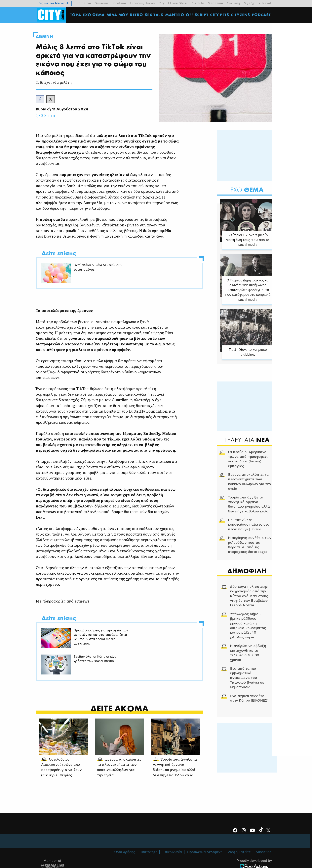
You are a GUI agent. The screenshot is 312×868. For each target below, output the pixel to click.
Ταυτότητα (149, 833)
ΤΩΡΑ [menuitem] (76, 15)
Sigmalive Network (54, 3)
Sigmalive (83, 3)
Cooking (234, 3)
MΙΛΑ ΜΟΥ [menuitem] (118, 15)
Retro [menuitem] (137, 15)
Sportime (119, 3)
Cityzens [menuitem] (241, 15)
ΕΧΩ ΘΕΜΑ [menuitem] (95, 15)
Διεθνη (49, 36)
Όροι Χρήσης (125, 833)
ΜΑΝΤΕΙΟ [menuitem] (175, 15)
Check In (197, 3)
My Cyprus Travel (257, 3)
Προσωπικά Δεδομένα (205, 833)
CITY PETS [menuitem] (220, 15)
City (162, 3)
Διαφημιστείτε (239, 833)
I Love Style (177, 3)
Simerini (101, 3)
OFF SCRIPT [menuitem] (198, 15)
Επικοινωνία (172, 833)
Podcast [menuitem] (262, 15)
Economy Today (142, 3)
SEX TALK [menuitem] (155, 15)
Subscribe (264, 833)
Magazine (215, 3)
